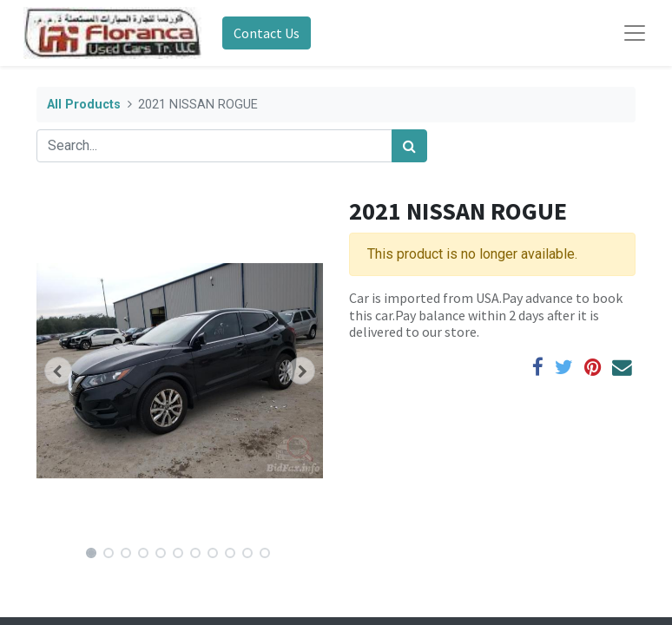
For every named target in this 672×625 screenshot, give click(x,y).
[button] (58, 371)
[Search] (409, 146)
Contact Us (267, 33)
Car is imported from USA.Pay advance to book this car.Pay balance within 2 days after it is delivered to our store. (486, 314)
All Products (84, 105)
